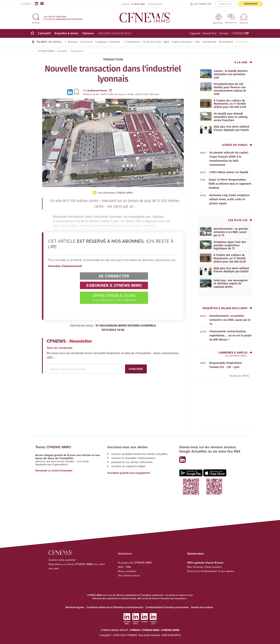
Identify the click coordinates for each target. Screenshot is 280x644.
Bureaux (73, 42)
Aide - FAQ (124, 567)
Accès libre (242, 42)
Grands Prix (210, 33)
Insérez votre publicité (62, 560)
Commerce (86, 42)
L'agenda (195, 33)
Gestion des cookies (202, 607)
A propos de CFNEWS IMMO (135, 563)
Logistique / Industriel (108, 42)
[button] (36, 18)
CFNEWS (125, 4)
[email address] (84, 369)
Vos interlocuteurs (129, 575)
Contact (224, 33)
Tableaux (88, 33)
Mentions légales (75, 607)
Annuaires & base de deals (115, 33)
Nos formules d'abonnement (204, 567)
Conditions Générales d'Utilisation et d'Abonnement (115, 607)
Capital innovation (182, 42)
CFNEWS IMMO (138, 4)
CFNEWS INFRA (155, 4)
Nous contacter (127, 571)
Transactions (133, 42)
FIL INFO (51, 42)
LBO (197, 42)
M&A (166, 42)
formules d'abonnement (65, 266)
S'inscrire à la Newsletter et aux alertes (211, 571)
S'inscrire (136, 369)
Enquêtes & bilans (66, 33)
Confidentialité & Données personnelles (167, 607)
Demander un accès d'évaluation (54, 471)
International (209, 42)
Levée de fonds (152, 42)
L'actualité (44, 33)
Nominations (226, 42)
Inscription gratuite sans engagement (129, 473)
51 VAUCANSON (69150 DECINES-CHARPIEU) (113, 328)
